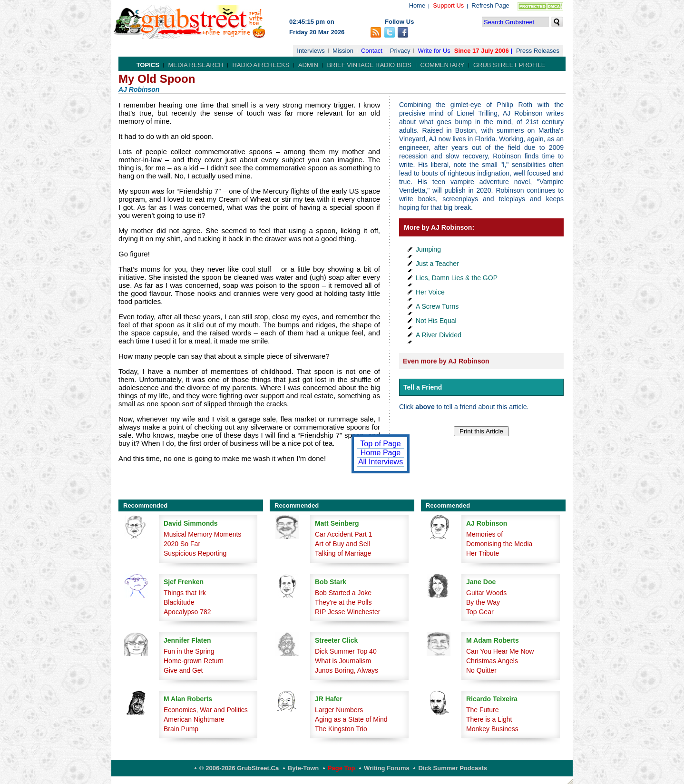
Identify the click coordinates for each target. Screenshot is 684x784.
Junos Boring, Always (347, 670)
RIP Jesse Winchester (347, 612)
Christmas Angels (492, 661)
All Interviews (381, 462)
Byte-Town (303, 768)
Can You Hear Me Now (500, 651)
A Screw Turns (437, 306)
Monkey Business (492, 729)
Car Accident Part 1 (344, 534)
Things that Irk (185, 593)
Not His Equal (436, 321)
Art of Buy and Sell (342, 544)
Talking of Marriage (343, 553)
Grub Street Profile (509, 65)
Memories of (484, 534)
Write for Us (434, 51)
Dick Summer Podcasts (453, 768)
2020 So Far (182, 544)
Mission (343, 51)
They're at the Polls (343, 602)
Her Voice (430, 292)
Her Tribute (483, 553)
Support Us (448, 5)
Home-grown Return (194, 661)
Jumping (428, 249)
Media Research (195, 65)
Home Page (381, 453)
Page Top (342, 768)
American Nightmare (194, 719)
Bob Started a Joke (343, 593)
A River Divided (439, 335)
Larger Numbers (339, 710)
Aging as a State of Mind (351, 719)
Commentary (443, 65)
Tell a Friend (423, 387)
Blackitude (179, 602)
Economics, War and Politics (206, 710)
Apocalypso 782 (187, 612)
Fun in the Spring (189, 651)
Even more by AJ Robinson (446, 361)
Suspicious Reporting (195, 553)
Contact (372, 51)
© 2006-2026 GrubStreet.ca (239, 768)
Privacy (400, 51)
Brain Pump (181, 729)
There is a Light (489, 719)
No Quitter (481, 670)
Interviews (311, 51)
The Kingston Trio (341, 729)
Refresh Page (490, 5)
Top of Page (380, 444)
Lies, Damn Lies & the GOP (457, 278)
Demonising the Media (499, 544)
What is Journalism (343, 661)
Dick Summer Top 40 (346, 651)
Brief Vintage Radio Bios (369, 65)
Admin (308, 65)
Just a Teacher (437, 264)
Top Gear (480, 612)
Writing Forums (387, 768)
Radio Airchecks (261, 65)
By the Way (483, 602)
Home (417, 5)
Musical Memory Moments (202, 534)
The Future (482, 710)
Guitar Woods (486, 593)
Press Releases (538, 51)
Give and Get (183, 670)
